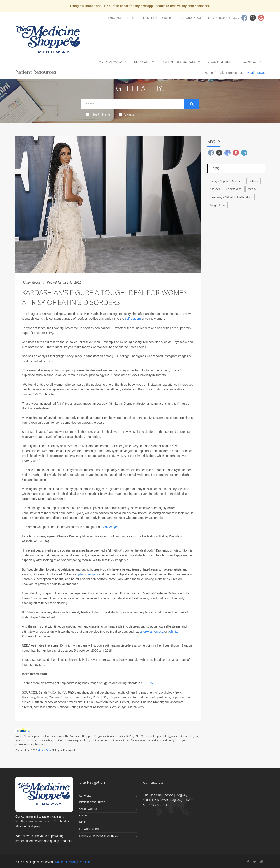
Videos (127, 114)
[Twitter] (255, 862)
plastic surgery (88, 574)
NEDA (149, 683)
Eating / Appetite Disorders (226, 181)
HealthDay (44, 750)
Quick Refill (169, 18)
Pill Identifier (147, 18)
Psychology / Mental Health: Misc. (231, 197)
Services (142, 62)
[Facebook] (248, 862)
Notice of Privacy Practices (99, 836)
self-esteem (133, 319)
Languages (116, 18)
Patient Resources (179, 62)
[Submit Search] (192, 104)
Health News (98, 114)
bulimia (173, 632)
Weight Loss (217, 205)
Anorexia (215, 189)
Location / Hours (193, 18)
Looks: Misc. (234, 189)
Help (130, 18)
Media (252, 189)
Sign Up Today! (218, 18)
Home (209, 73)
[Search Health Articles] (133, 104)
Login (235, 18)
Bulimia (253, 181)
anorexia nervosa (152, 632)
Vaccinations (219, 62)
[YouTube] (262, 862)
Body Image (109, 527)
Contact (250, 62)
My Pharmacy (111, 62)
